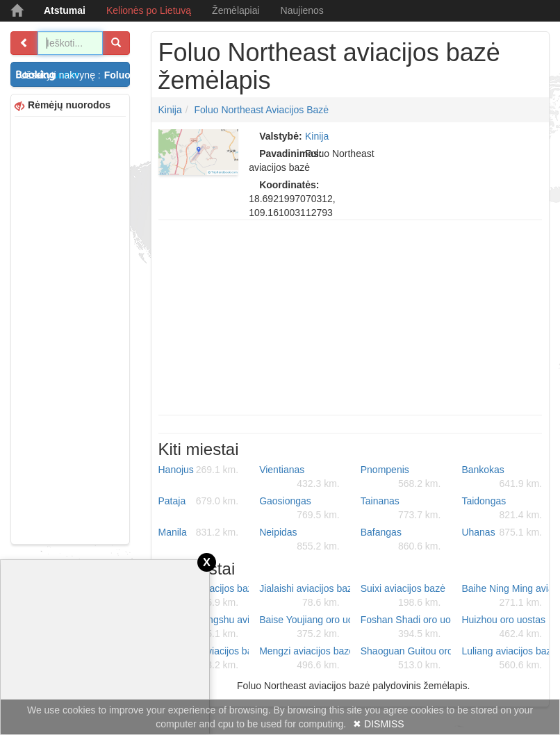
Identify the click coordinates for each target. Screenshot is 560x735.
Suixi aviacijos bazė (403, 596)
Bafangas (401, 540)
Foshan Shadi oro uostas (406, 627)
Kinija (170, 110)
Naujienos (302, 10)
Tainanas (401, 509)
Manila (199, 532)
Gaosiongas (299, 509)
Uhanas (502, 532)
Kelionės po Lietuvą (149, 10)
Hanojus (199, 470)
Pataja (199, 501)
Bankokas (502, 477)
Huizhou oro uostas (503, 627)
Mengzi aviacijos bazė (305, 659)
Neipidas (299, 540)
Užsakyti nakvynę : (75, 75)
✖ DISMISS (378, 724)
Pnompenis (401, 477)
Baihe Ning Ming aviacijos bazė (507, 596)
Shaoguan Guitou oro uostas (406, 659)
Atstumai (65, 10)
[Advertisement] (70, 329)
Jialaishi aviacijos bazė (305, 596)
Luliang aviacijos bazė (507, 659)
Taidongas (502, 509)
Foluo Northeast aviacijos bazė (262, 110)
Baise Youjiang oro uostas (305, 627)
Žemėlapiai (236, 10)
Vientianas (299, 477)
